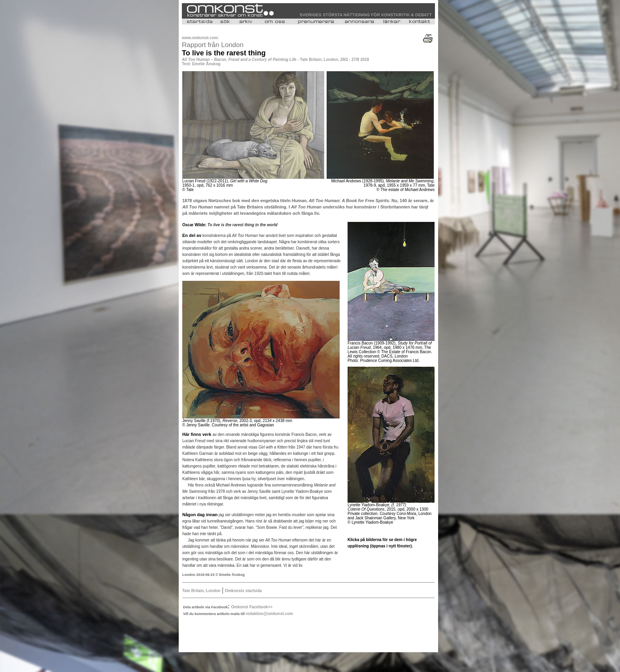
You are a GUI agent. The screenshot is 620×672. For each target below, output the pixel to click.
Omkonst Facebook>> (252, 607)
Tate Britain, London (201, 591)
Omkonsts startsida (243, 591)
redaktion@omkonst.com (269, 614)
